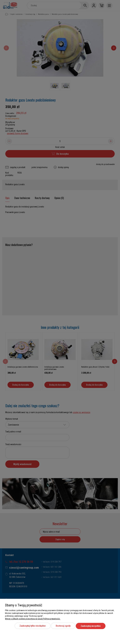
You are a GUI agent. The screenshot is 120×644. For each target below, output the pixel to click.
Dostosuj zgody (63, 626)
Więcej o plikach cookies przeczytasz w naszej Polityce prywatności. (33, 619)
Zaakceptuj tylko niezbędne (33, 626)
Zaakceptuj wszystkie (91, 626)
